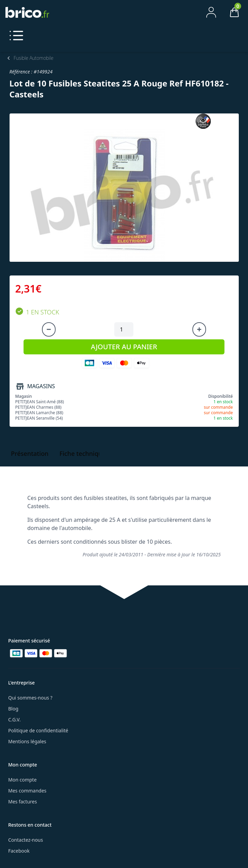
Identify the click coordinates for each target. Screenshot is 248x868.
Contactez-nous (26, 840)
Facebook (19, 851)
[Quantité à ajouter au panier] (124, 329)
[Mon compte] (211, 12)
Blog (13, 709)
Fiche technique (83, 453)
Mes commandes (27, 791)
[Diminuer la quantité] (49, 329)
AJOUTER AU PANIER (124, 347)
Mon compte (22, 780)
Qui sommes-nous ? (30, 698)
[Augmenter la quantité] (199, 329)
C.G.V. (14, 720)
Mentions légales (27, 741)
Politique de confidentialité (38, 730)
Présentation (30, 453)
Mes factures (23, 802)
